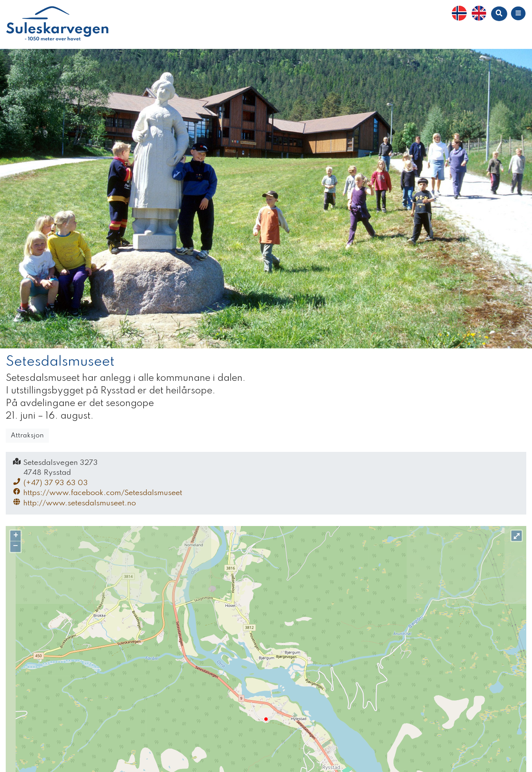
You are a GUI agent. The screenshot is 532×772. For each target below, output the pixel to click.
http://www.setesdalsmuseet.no (74, 503)
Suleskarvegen (57, 24)
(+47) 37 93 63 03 (50, 483)
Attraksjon (27, 436)
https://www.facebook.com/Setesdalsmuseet (97, 493)
